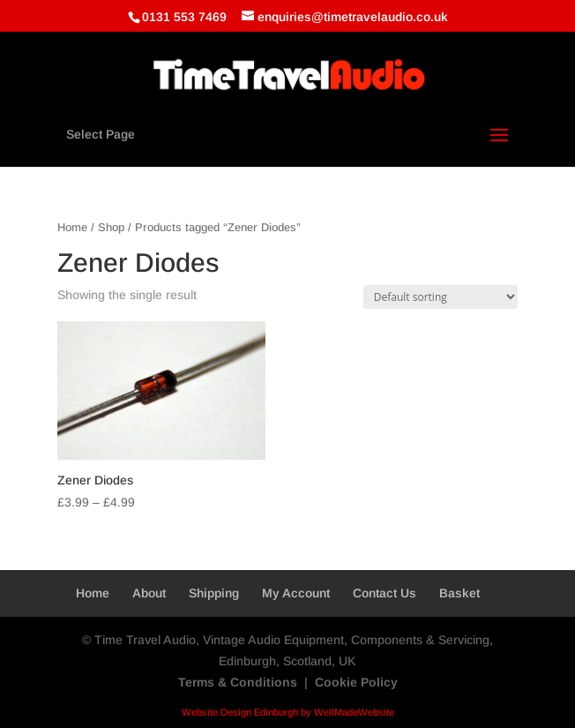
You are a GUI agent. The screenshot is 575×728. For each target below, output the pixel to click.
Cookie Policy (356, 682)
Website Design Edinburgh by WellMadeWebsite (288, 712)
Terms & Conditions (238, 682)
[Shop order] (441, 297)
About (149, 593)
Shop (111, 227)
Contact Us (385, 593)
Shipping (214, 593)
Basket (459, 593)
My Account (296, 593)
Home (72, 227)
